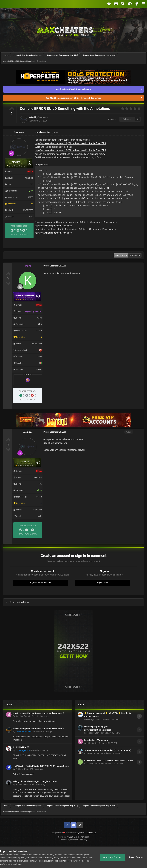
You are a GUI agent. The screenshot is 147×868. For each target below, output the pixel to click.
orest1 (87, 743)
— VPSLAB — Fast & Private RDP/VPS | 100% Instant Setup (41, 766)
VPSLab (19, 769)
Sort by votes (121, 255)
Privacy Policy (79, 833)
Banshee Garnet (23, 716)
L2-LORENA (89, 764)
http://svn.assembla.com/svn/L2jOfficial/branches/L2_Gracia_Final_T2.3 (70, 143)
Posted (40, 716)
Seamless (43, 117)
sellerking (89, 719)
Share (112, 119)
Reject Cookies (136, 857)
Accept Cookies (112, 857)
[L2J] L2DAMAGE (21, 747)
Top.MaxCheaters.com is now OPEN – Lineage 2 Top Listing (74, 98)
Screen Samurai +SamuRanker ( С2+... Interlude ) (108, 750)
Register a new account (40, 583)
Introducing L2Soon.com (96, 740)
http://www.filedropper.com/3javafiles (53, 226)
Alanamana (21, 784)
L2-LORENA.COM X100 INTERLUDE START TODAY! (109, 761)
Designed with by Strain (62, 833)
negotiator (89, 733)
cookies (82, 858)
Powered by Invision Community (74, 840)
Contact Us (92, 833)
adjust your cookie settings (56, 861)
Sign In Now (102, 583)
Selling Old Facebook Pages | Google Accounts (35, 781)
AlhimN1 (88, 753)
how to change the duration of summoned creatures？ (39, 713)
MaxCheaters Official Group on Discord (74, 89)
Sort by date (135, 255)
